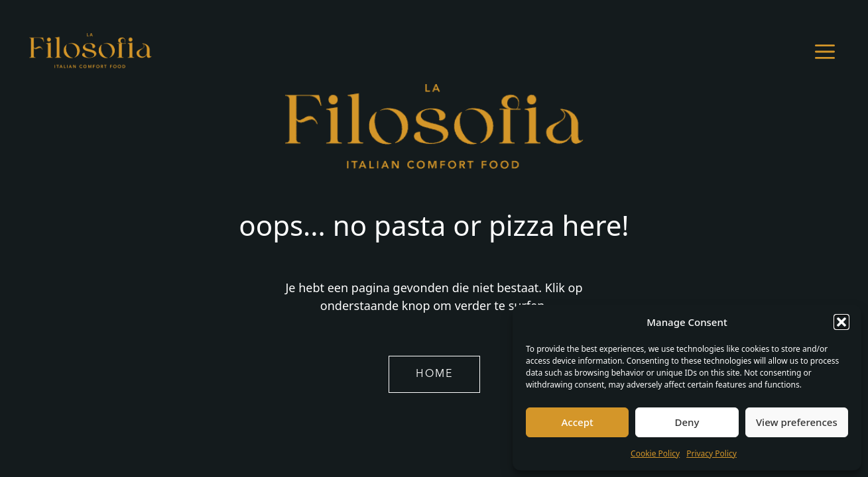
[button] (841, 322)
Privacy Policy (712, 453)
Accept (578, 422)
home (434, 374)
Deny (687, 422)
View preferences (797, 422)
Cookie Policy (655, 453)
